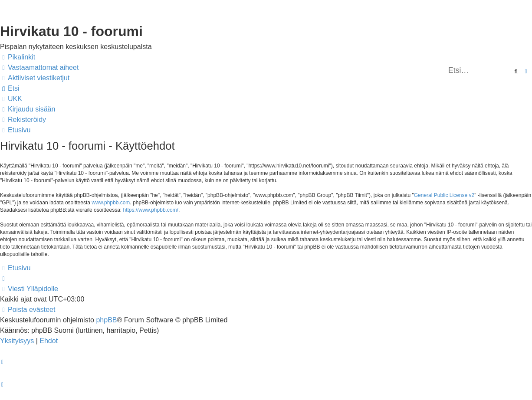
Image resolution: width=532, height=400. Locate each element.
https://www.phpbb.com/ (151, 210)
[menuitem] (39, 68)
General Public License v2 (444, 195)
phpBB (106, 320)
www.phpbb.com (111, 203)
